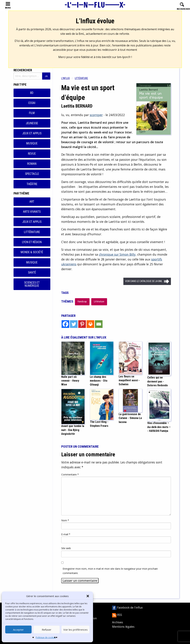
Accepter (18, 630)
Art (32, 202)
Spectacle (32, 174)
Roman (32, 164)
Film (32, 113)
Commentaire (70, 474)
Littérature (32, 232)
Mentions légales (123, 627)
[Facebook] (65, 324)
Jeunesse (32, 123)
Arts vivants (32, 212)
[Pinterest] (82, 324)
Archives (118, 622)
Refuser (47, 630)
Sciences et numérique (32, 284)
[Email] (99, 324)
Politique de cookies (46, 637)
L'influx (66, 78)
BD (32, 93)
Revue (32, 154)
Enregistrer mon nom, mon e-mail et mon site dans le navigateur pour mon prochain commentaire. (110, 571)
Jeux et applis (32, 133)
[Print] (90, 324)
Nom (65, 520)
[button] (88, 596)
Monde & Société (32, 252)
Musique (32, 143)
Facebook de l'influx (127, 608)
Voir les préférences (75, 630)
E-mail (66, 534)
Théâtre (32, 184)
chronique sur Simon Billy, (118, 254)
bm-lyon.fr (124, 57)
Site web (66, 548)
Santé (32, 272)
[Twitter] (74, 324)
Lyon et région (32, 242)
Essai (32, 103)
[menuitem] (68, 78)
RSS (117, 615)
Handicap (82, 302)
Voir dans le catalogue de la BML (144, 281)
